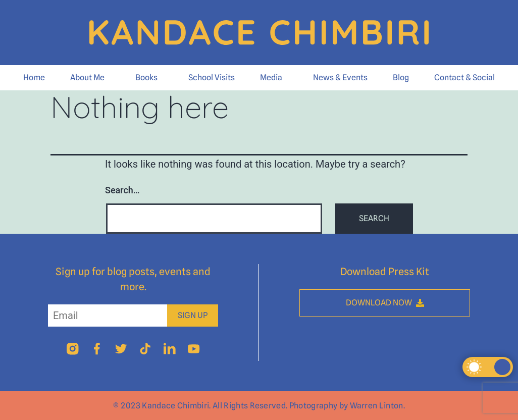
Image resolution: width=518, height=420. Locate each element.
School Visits (212, 77)
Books (146, 77)
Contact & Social (464, 77)
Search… (122, 190)
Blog (401, 77)
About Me (87, 77)
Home (34, 77)
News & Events (340, 77)
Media (271, 77)
